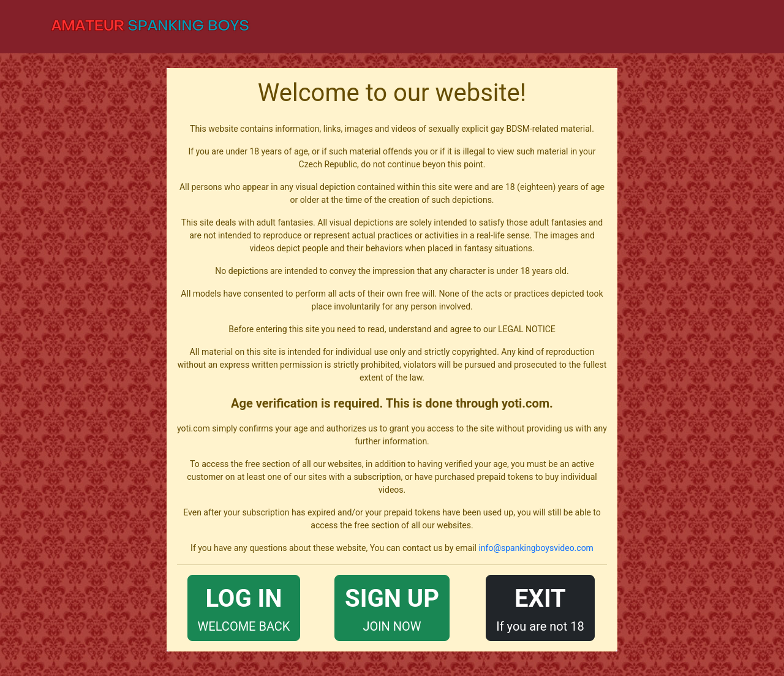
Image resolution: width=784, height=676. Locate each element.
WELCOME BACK (244, 607)
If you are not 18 (540, 607)
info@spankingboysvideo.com (536, 548)
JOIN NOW (392, 607)
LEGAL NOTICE (527, 329)
